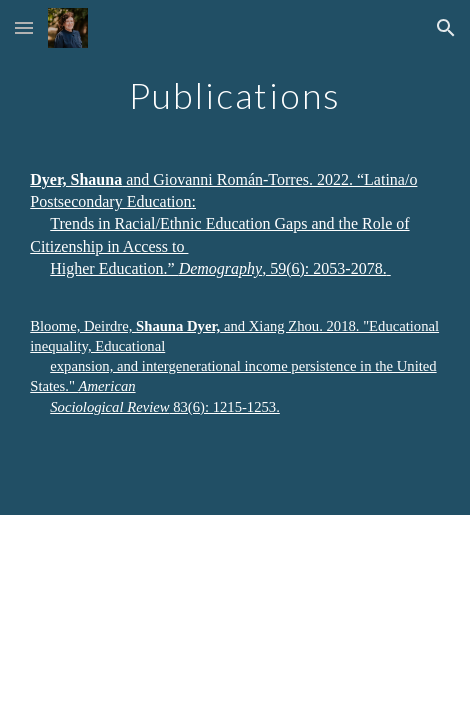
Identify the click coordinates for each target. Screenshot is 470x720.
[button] (24, 27)
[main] (235, 257)
